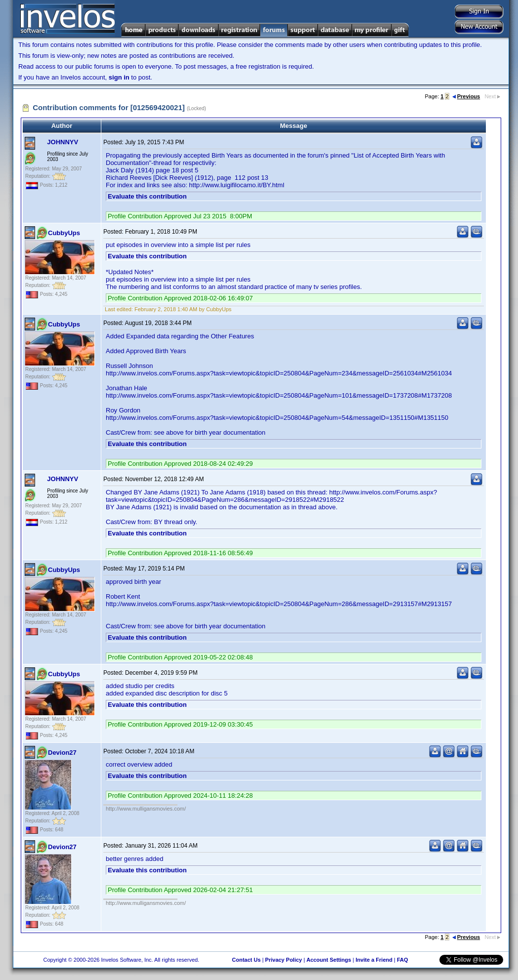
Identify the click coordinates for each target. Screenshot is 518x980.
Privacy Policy (283, 960)
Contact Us (246, 960)
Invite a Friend (374, 960)
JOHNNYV (63, 142)
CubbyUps (64, 233)
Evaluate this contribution (147, 196)
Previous (466, 96)
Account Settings (329, 960)
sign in (119, 77)
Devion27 (62, 753)
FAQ (403, 960)
